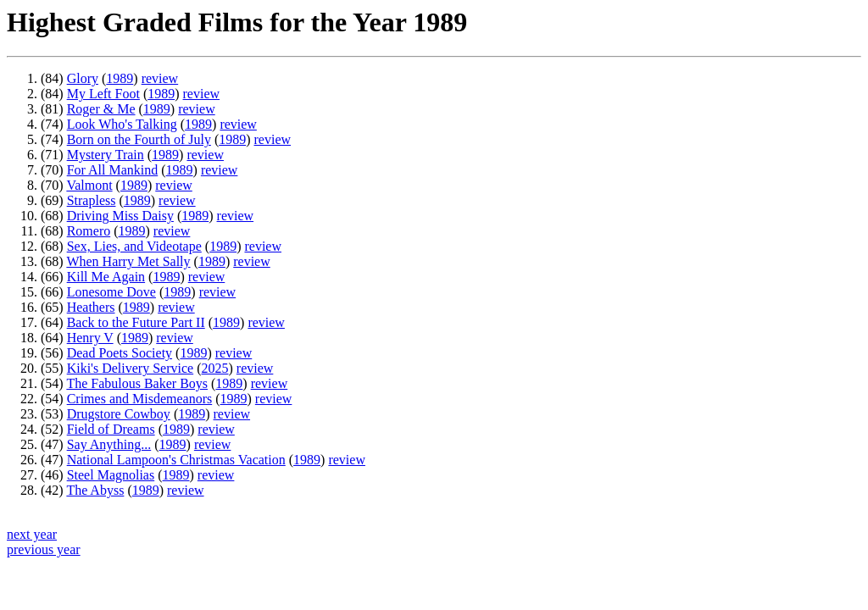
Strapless (92, 200)
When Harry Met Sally (128, 261)
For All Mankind (113, 170)
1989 (120, 78)
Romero (89, 231)
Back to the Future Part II (136, 322)
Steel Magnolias (111, 475)
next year (32, 534)
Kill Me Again (106, 277)
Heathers (91, 307)
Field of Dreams (111, 429)
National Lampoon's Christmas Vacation (176, 460)
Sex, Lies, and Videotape (134, 246)
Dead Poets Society (120, 353)
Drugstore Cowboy (119, 414)
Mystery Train (106, 155)
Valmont (89, 185)
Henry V (90, 338)
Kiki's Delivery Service (131, 368)
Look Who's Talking (122, 124)
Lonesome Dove (111, 292)
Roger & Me (101, 109)
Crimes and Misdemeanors (140, 399)
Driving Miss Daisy (120, 216)
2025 (215, 368)
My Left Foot (103, 94)
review (160, 78)
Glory (83, 78)
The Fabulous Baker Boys (137, 383)
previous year (44, 549)
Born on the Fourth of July (139, 139)
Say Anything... (109, 444)
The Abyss (95, 490)
